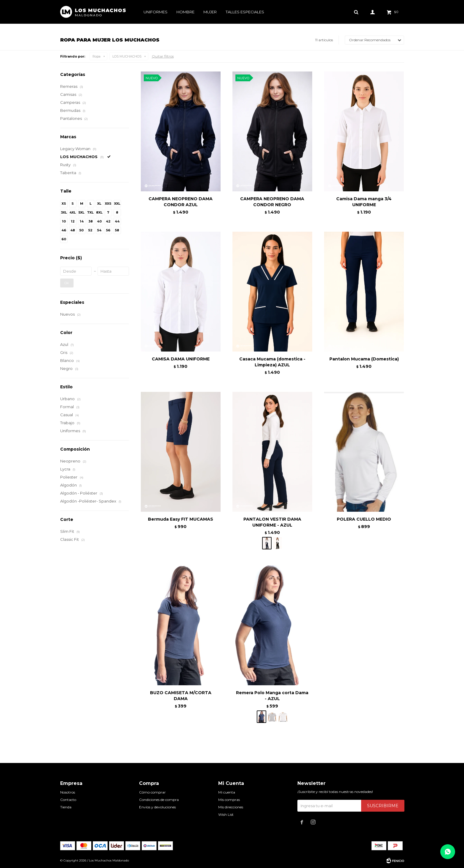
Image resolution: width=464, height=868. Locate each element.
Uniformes (156, 12)
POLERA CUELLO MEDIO (364, 519)
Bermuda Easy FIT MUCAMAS (181, 519)
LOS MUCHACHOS (127, 56)
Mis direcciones (231, 807)
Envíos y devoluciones (157, 807)
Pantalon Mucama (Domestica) (364, 359)
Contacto (68, 800)
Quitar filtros (163, 56)
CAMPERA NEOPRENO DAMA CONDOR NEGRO (272, 202)
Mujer (210, 12)
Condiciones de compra (159, 800)
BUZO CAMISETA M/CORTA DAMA (181, 696)
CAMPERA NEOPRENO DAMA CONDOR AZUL (181, 202)
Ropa (97, 56)
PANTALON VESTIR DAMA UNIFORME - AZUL (272, 522)
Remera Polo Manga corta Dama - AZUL (272, 696)
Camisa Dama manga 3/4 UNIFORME (364, 202)
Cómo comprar (152, 792)
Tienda (66, 807)
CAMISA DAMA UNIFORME (181, 359)
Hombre (185, 12)
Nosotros (68, 792)
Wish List (226, 814)
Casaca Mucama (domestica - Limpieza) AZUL (272, 362)
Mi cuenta (227, 792)
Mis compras (229, 800)
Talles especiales (245, 12)
